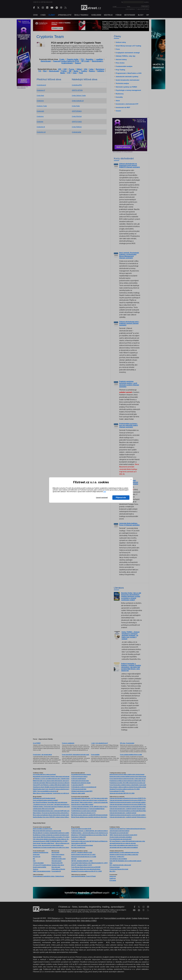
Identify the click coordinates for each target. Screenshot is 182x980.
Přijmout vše (121, 498)
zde (105, 492)
